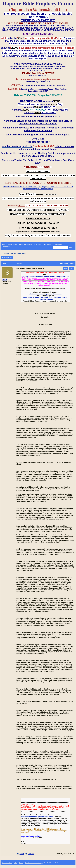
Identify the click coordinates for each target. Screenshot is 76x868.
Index (15, 245)
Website (31, 854)
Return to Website (7, 245)
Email (22, 854)
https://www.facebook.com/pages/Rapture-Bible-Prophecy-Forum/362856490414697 (45, 298)
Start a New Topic (7, 258)
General (21, 245)
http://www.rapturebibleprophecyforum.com (45, 294)
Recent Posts (6, 247)
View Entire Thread (67, 263)
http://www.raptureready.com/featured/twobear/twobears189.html (45, 276)
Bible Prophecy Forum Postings (34, 245)
